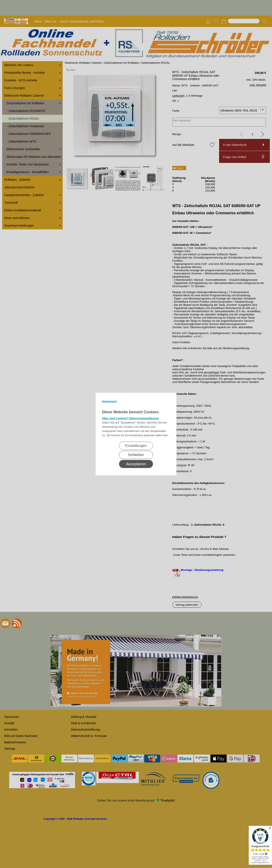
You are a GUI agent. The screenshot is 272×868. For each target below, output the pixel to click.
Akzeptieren (136, 464)
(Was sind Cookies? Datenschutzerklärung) (130, 418)
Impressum (109, 401)
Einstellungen (136, 445)
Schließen (136, 455)
